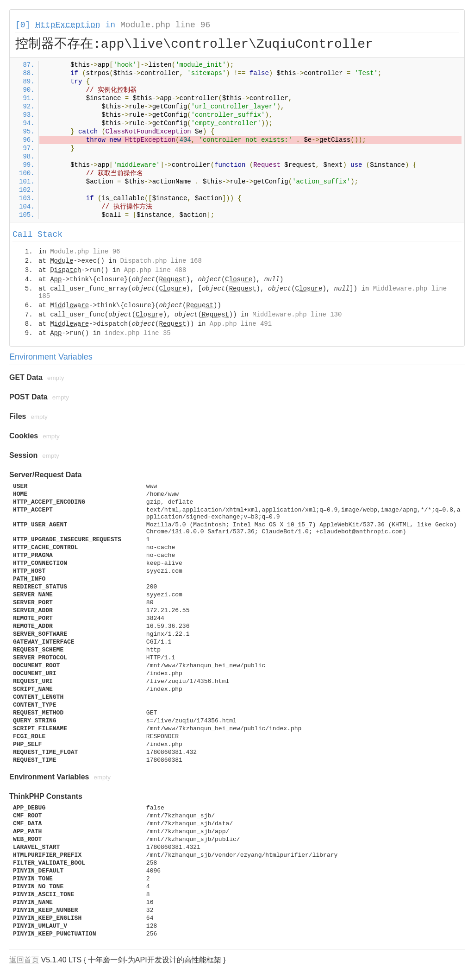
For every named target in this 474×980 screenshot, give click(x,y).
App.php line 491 (241, 324)
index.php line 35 (138, 333)
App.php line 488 (155, 270)
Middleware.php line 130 (297, 315)
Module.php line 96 (165, 25)
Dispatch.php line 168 (161, 261)
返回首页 (24, 960)
